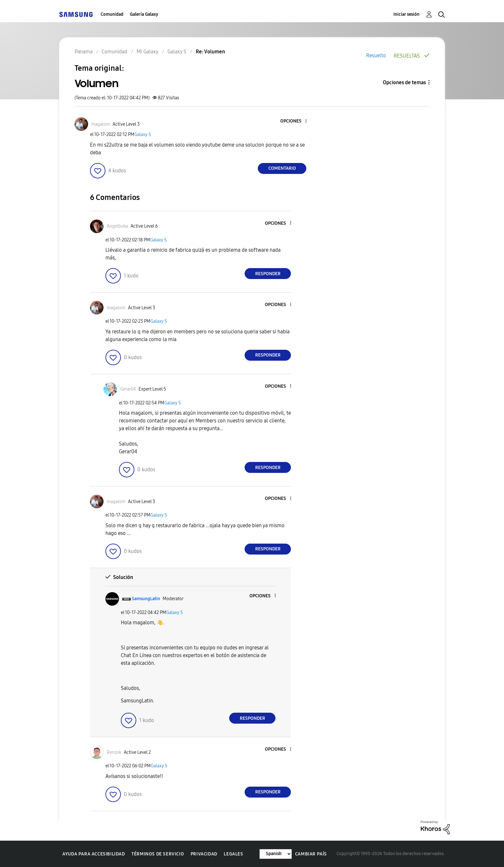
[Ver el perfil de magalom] (101, 124)
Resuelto (376, 55)
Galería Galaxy (144, 14)
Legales (233, 854)
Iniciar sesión (406, 14)
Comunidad (112, 14)
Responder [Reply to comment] (268, 274)
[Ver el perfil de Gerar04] (128, 389)
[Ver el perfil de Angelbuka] (117, 226)
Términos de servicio (158, 854)
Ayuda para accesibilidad (94, 854)
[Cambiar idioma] (276, 854)
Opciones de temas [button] (404, 82)
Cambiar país (311, 854)
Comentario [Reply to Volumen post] (282, 168)
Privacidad (204, 854)
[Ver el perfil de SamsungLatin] (146, 599)
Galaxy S (143, 135)
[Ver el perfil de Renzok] (114, 752)
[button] (295, 121)
